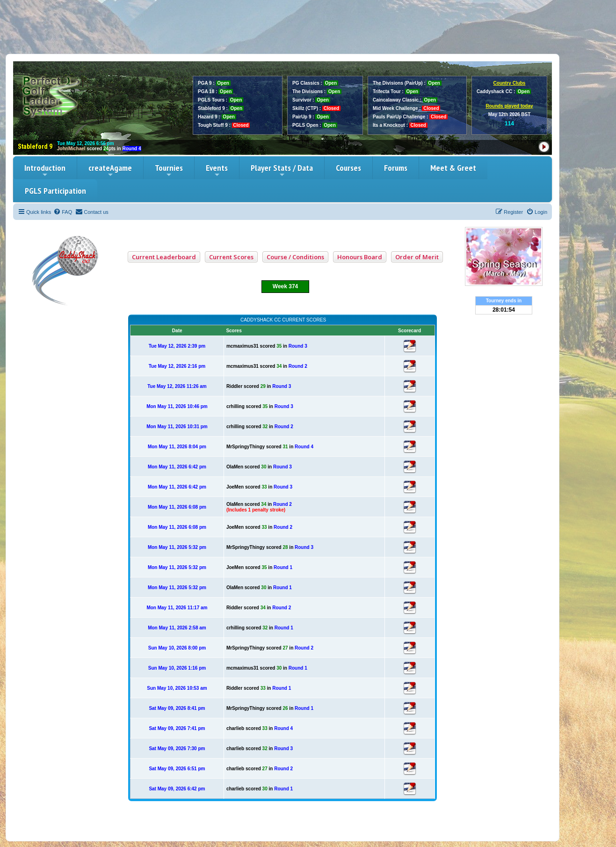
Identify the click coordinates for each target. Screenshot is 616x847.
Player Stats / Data (282, 170)
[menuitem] (63, 212)
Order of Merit (417, 257)
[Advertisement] (308, 27)
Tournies (169, 170)
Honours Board (360, 257)
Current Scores (231, 257)
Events (217, 170)
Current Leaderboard (164, 257)
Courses (348, 168)
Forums (396, 168)
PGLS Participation (55, 191)
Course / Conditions (295, 257)
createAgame (110, 170)
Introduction (45, 170)
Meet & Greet (453, 168)
